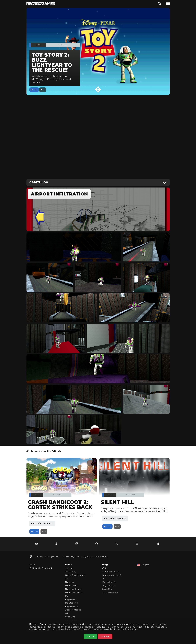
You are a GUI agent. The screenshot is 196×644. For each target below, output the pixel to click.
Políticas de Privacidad (124, 629)
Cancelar (105, 636)
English (145, 573)
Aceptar (91, 636)
